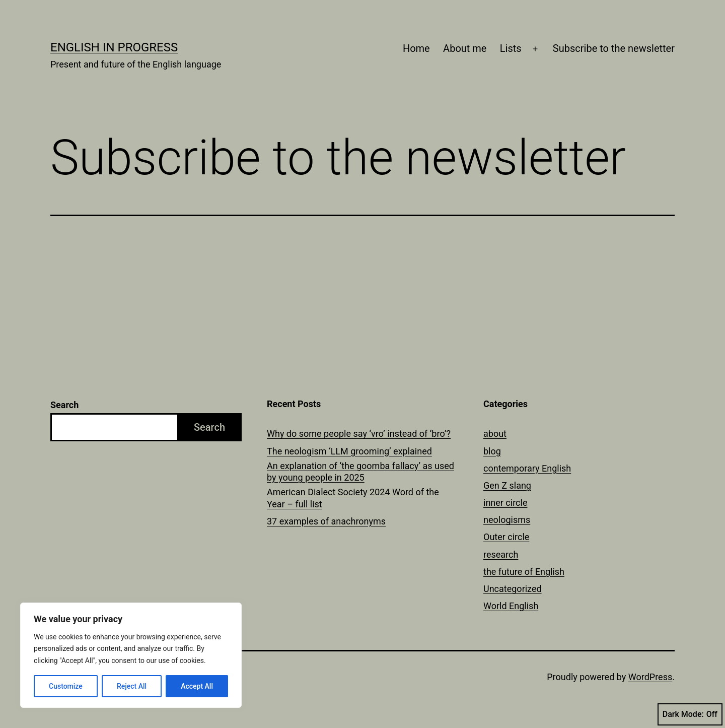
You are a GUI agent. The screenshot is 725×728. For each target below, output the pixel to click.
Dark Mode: (690, 714)
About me (465, 48)
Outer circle (506, 537)
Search (64, 405)
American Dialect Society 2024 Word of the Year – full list (353, 498)
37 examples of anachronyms (326, 521)
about (495, 434)
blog (492, 451)
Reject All (132, 686)
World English (511, 606)
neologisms (507, 520)
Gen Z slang (507, 485)
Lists (511, 48)
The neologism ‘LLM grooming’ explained (349, 451)
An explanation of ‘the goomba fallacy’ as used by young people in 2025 (360, 472)
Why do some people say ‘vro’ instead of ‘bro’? (359, 434)
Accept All (197, 686)
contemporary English (527, 468)
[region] (131, 655)
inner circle (505, 503)
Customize (66, 686)
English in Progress (114, 47)
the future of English (524, 572)
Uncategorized (513, 589)
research (501, 554)
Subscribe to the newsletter (614, 48)
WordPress (650, 677)
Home (416, 48)
